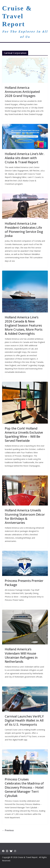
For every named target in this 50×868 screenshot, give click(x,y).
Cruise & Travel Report (17, 16)
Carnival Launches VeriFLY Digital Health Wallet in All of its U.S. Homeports (24, 720)
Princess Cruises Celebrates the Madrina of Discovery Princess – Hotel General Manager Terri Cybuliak (24, 787)
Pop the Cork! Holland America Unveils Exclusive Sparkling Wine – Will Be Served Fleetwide (24, 434)
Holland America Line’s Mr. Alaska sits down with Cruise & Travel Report (25, 158)
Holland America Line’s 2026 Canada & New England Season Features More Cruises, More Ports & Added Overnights (24, 325)
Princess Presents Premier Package (24, 583)
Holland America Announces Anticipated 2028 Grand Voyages (22, 92)
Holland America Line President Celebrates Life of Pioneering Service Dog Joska (24, 230)
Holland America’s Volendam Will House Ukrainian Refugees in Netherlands (21, 655)
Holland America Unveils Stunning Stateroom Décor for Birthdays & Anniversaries (25, 516)
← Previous (8, 830)
